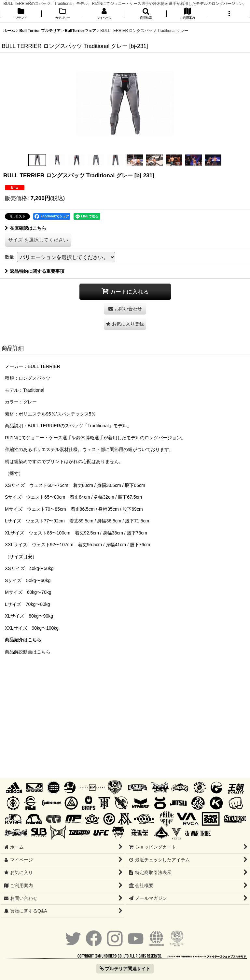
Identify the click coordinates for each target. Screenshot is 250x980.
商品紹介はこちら (23, 640)
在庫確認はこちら (26, 228)
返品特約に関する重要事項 (35, 271)
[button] (146, 14)
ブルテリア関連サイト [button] (125, 969)
